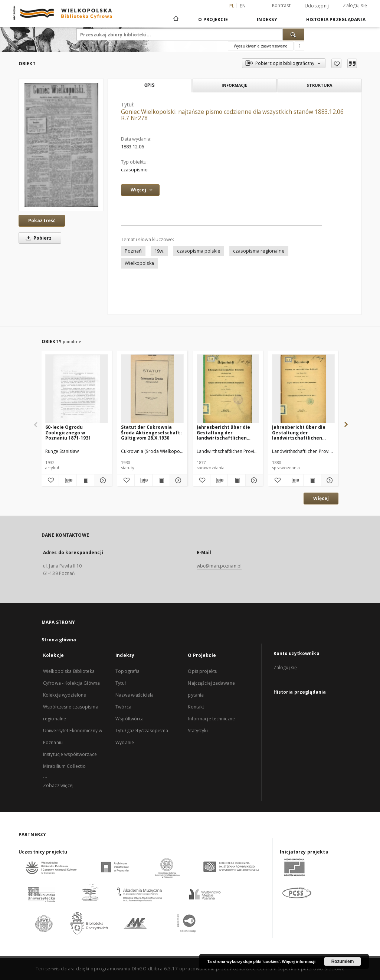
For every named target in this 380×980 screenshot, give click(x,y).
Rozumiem (343, 961)
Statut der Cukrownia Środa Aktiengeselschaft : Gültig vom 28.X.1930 (152, 432)
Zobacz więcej (58, 785)
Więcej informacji (299, 961)
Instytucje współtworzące (70, 754)
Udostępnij (317, 6)
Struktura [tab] (319, 85)
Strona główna (59, 640)
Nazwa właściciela (135, 695)
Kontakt (196, 707)
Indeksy (267, 19)
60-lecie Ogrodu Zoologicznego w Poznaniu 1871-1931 (68, 432)
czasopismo (134, 170)
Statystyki (198, 731)
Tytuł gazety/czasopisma (142, 731)
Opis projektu (203, 671)
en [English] (243, 6)
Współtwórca (130, 719)
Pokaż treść (42, 221)
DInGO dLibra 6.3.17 (155, 969)
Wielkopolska (139, 263)
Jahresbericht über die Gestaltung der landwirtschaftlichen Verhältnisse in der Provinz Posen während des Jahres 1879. (300, 432)
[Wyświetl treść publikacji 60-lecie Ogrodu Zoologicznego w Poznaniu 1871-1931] (85, 480)
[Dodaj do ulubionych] (336, 63)
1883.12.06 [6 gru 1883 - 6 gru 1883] (132, 147)
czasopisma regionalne (259, 251)
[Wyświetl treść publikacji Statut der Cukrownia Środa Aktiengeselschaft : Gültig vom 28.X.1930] (161, 480)
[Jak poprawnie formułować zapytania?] (299, 46)
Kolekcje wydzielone (65, 695)
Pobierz (37, 238)
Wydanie (125, 742)
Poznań (133, 251)
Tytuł (121, 683)
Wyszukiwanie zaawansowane (261, 46)
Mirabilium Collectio (64, 766)
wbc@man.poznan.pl (219, 566)
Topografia (127, 671)
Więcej (321, 498)
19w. (159, 251)
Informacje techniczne (211, 719)
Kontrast (281, 5)
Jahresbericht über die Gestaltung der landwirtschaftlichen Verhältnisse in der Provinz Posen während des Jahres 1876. (224, 432)
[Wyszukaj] (294, 34)
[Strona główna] (175, 19)
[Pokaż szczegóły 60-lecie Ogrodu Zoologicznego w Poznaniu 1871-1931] (102, 480)
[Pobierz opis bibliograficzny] (68, 480)
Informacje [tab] (234, 85)
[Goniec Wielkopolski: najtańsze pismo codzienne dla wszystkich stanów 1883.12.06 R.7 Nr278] (61, 145)
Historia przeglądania (336, 19)
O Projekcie (213, 19)
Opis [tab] (149, 85)
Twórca (123, 707)
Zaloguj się (355, 5)
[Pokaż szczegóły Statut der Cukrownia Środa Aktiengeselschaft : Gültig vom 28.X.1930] (177, 480)
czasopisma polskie (199, 251)
